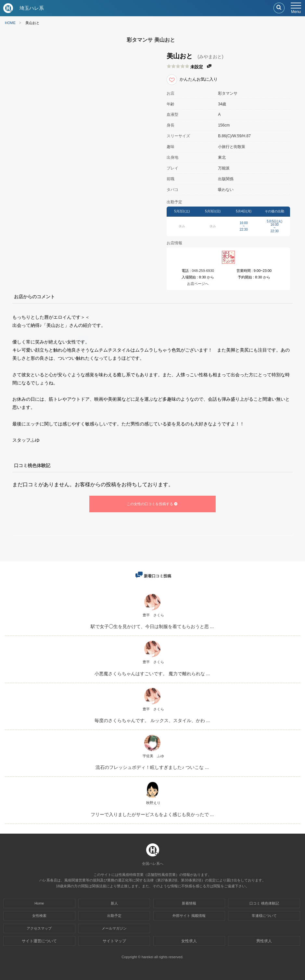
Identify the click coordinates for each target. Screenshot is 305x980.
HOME (10, 23)
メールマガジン (114, 928)
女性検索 (39, 916)
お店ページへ (198, 284)
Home (39, 903)
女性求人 (189, 941)
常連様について (264, 916)
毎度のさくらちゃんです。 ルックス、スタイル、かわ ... (152, 720)
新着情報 (189, 903)
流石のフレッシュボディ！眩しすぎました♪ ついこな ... (152, 767)
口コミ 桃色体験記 (264, 903)
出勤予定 (114, 916)
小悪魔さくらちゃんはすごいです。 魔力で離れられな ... (152, 674)
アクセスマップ (39, 928)
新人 (114, 903)
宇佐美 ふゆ (153, 756)
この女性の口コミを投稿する (152, 504)
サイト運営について (39, 941)
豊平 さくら (153, 615)
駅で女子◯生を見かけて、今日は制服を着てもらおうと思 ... (152, 626)
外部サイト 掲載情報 (189, 916)
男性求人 (264, 941)
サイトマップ (114, 941)
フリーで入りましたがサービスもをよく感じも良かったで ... (152, 814)
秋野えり (153, 803)
